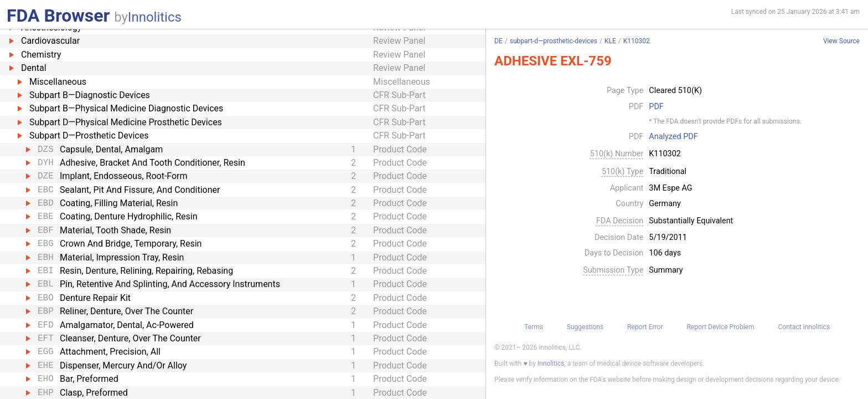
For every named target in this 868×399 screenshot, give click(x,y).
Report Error (645, 327)
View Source (841, 41)
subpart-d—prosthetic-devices (554, 41)
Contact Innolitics (804, 327)
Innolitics (155, 17)
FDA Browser (58, 16)
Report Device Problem (720, 327)
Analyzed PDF (673, 137)
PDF (656, 107)
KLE (610, 41)
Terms (534, 327)
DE (498, 41)
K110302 (637, 41)
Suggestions (585, 327)
